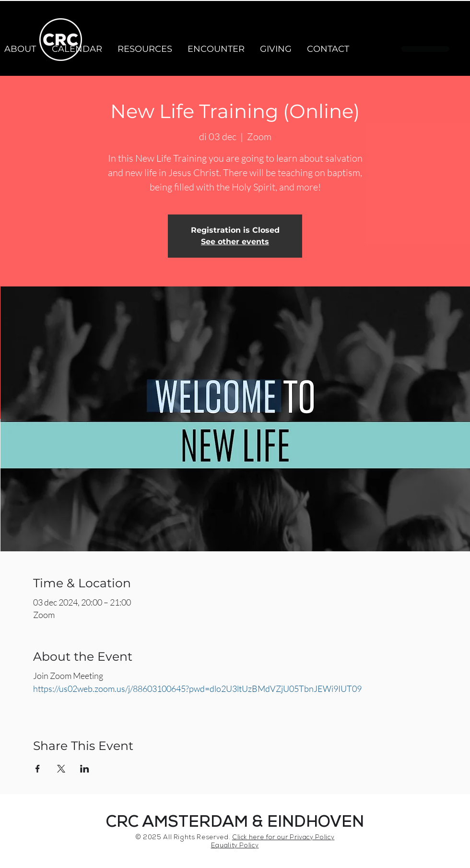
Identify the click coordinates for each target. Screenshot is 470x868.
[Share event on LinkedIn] (85, 769)
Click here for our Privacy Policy (283, 838)
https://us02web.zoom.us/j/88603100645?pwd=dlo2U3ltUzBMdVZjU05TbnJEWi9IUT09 (197, 689)
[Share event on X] (61, 769)
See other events (235, 242)
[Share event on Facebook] (38, 769)
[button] (77, 49)
